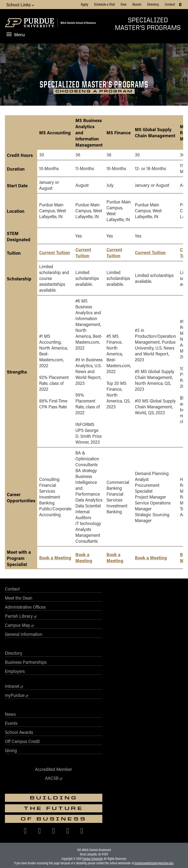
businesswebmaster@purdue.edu (154, 774)
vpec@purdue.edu (133, 795)
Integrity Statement (66, 804)
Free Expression (92, 804)
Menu (16, 35)
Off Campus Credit (111, 679)
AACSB (45, 716)
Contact (170, 4)
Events (100, 661)
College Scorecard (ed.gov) (123, 804)
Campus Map (18, 628)
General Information (24, 637)
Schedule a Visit (104, 4)
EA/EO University (39, 804)
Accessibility (16, 804)
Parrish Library (19, 618)
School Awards (108, 670)
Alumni (137, 4)
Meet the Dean (19, 600)
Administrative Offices (25, 609)
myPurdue (104, 633)
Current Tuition (55, 254)
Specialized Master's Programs (148, 24)
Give (123, 4)
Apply (84, 4)
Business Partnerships (115, 600)
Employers (104, 609)
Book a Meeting (55, 560)
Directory (153, 4)
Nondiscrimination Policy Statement (94, 791)
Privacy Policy (153, 804)
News (99, 652)
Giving (100, 689)
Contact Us (173, 804)
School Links (20, 5)
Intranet (101, 624)
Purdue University (92, 769)
